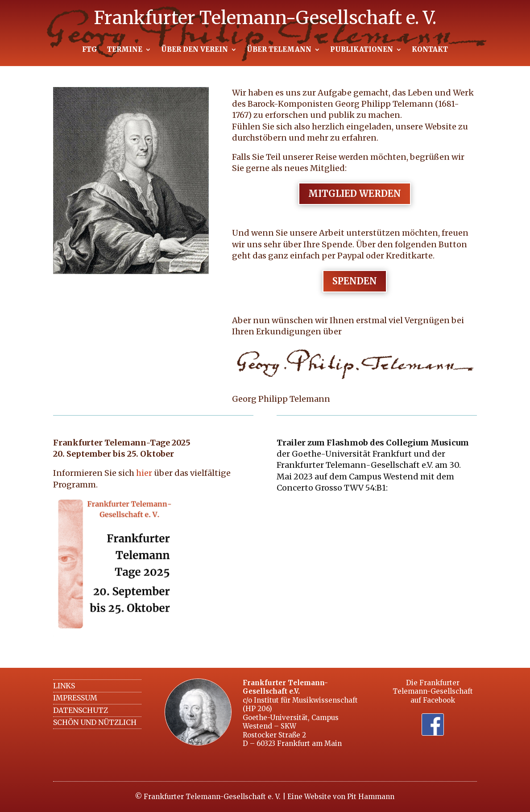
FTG (90, 50)
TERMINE (125, 50)
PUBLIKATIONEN (362, 50)
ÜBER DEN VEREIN (195, 50)
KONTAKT (430, 50)
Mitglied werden (355, 194)
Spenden (355, 281)
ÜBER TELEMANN (279, 50)
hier (144, 473)
